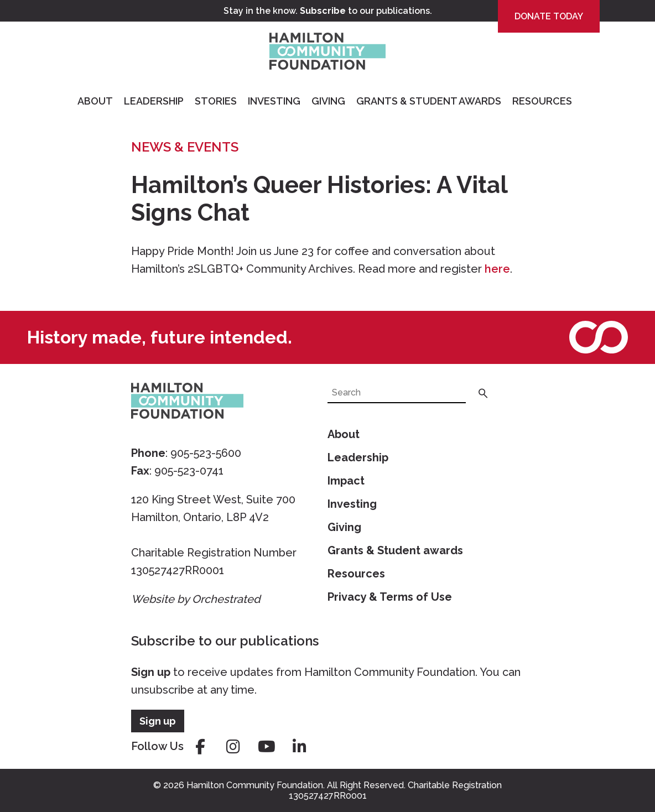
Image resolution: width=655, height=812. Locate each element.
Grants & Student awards (395, 550)
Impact (346, 481)
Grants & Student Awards (429, 101)
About (95, 101)
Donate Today (549, 16)
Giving (328, 101)
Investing (274, 101)
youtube (267, 747)
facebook (200, 747)
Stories (216, 101)
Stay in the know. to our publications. (328, 11)
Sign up (151, 672)
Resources (542, 101)
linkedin (300, 747)
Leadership (154, 101)
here (497, 269)
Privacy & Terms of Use (390, 597)
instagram (233, 747)
